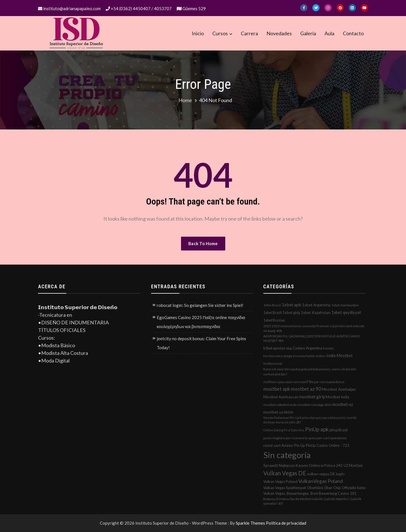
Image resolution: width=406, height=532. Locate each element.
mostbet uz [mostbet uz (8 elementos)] (343, 404)
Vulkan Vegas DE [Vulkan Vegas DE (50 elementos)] (285, 473)
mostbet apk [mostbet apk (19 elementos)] (277, 389)
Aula (329, 33)
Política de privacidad (286, 523)
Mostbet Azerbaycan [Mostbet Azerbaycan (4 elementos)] (281, 397)
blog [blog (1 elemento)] (289, 348)
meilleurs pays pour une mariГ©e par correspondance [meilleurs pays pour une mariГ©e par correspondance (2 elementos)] (304, 382)
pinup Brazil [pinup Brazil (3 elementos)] (338, 430)
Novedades (279, 33)
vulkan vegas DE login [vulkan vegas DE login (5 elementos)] (326, 474)
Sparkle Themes (250, 523)
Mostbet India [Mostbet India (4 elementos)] (337, 397)
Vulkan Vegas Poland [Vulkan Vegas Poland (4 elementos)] (280, 482)
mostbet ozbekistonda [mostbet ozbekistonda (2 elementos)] (280, 405)
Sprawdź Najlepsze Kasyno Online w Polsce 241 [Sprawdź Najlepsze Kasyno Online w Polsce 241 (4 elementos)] (303, 465)
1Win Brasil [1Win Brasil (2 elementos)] (272, 305)
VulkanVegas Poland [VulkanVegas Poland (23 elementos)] (321, 481)
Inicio (198, 33)
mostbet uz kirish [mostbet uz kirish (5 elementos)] (278, 412)
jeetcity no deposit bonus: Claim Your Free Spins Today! (201, 343)
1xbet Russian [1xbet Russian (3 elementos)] (274, 320)
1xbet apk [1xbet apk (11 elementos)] (292, 305)
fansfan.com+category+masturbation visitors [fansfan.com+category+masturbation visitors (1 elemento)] (294, 356)
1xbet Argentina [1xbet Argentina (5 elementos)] (316, 305)
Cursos (220, 33)
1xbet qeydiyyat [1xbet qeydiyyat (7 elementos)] (346, 312)
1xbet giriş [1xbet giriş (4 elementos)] (291, 313)
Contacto (353, 33)
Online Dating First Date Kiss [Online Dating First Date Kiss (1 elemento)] (284, 430)
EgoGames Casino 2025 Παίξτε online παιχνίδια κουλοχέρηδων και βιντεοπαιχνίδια (201, 322)
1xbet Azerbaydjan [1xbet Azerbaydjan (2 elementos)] (345, 305)
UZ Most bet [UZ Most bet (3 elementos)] (353, 465)
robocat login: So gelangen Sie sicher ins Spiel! (200, 305)
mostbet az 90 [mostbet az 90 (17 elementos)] (306, 389)
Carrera (249, 33)
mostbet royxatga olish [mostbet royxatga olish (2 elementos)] (315, 405)
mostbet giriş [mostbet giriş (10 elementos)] (312, 397)
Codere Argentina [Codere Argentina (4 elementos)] (307, 348)
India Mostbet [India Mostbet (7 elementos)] (340, 355)
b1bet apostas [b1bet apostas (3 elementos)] (274, 348)
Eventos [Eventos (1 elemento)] (328, 348)
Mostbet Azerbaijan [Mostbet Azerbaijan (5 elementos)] (339, 389)
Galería (308, 33)
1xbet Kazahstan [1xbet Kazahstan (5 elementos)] (316, 312)
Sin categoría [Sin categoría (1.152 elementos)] (287, 455)
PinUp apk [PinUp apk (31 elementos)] (317, 429)
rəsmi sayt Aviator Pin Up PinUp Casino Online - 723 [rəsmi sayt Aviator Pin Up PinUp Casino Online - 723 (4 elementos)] (306, 445)
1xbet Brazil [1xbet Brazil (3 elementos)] (272, 313)
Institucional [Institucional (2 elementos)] (273, 363)
